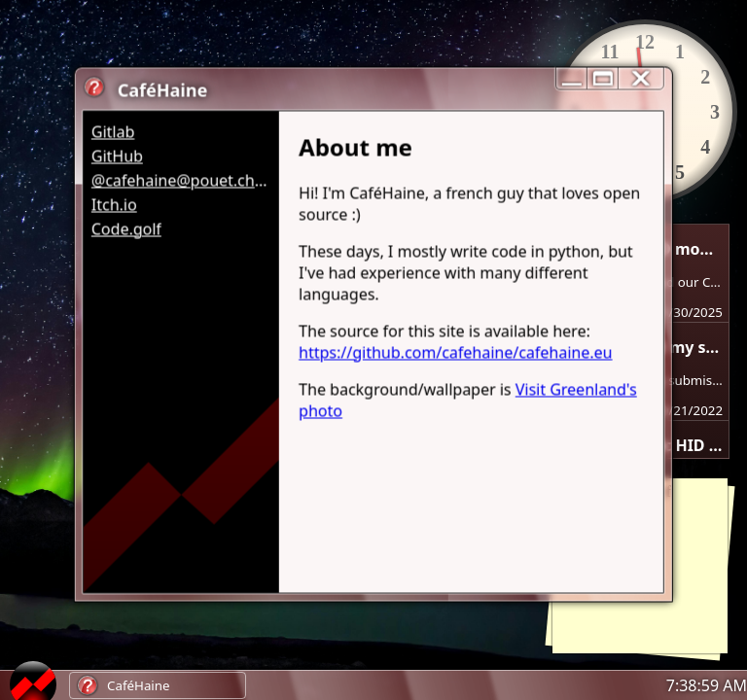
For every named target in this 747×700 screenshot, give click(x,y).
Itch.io (114, 204)
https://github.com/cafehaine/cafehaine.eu (455, 352)
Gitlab (113, 131)
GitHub (117, 156)
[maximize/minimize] (602, 78)
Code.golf (126, 228)
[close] (641, 78)
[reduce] (571, 78)
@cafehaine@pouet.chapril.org (181, 180)
